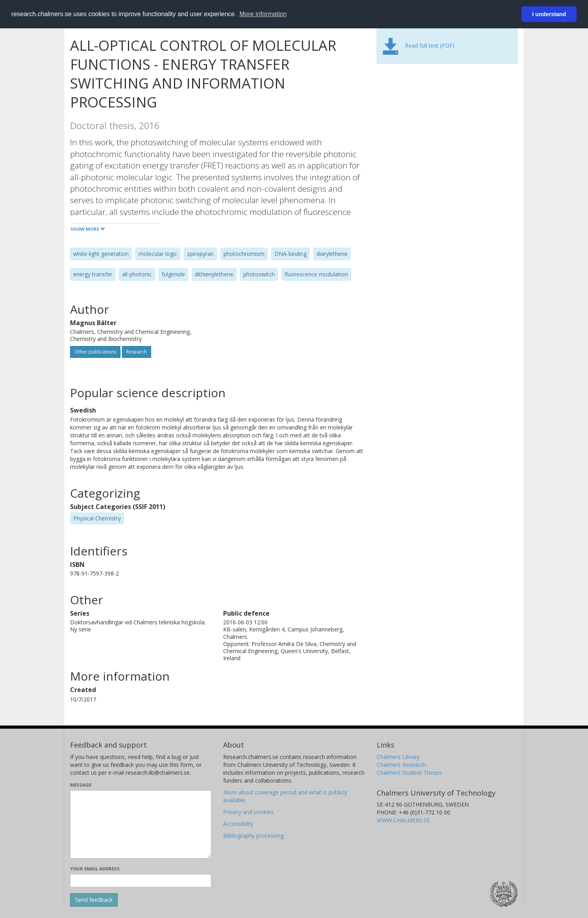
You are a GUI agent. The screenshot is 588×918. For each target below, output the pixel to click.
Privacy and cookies (248, 812)
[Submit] (94, 900)
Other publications (95, 352)
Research (137, 352)
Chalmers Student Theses (409, 773)
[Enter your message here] (141, 824)
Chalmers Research (401, 765)
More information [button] (263, 14)
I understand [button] (549, 14)
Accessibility (238, 824)
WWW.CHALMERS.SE (403, 820)
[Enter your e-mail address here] (141, 881)
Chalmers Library (398, 757)
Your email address (95, 869)
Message (81, 785)
